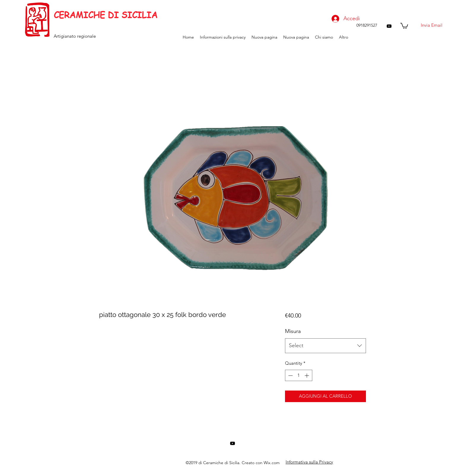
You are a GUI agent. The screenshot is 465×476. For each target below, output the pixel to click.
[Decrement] (290, 376)
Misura (293, 331)
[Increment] (307, 376)
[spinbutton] (298, 376)
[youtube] (389, 26)
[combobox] (325, 346)
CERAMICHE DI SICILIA (106, 15)
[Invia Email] (431, 25)
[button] (404, 26)
